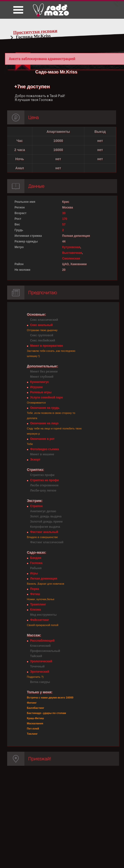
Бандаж (36, 558)
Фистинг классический (47, 542)
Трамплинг (38, 604)
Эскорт (35, 460)
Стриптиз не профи (44, 480)
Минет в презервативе (46, 346)
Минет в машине (42, 454)
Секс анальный (41, 325)
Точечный (37, 666)
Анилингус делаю (43, 511)
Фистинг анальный (44, 532)
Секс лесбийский (43, 340)
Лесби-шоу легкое (43, 491)
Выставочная (72, 253)
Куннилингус (39, 382)
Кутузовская (71, 247)
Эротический (40, 672)
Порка (35, 589)
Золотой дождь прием (46, 522)
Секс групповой (42, 335)
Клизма (35, 610)
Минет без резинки (44, 372)
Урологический (41, 661)
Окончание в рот (42, 439)
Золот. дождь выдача (46, 516)
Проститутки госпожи (35, 32)
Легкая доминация (44, 579)
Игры (34, 573)
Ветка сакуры (40, 682)
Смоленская (71, 258)
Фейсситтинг (39, 620)
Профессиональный (45, 651)
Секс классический (44, 320)
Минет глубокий (42, 377)
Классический (40, 646)
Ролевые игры (41, 392)
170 (65, 219)
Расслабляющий (42, 641)
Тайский (36, 656)
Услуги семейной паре (46, 397)
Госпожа (36, 563)
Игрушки (36, 387)
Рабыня (36, 568)
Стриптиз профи (42, 475)
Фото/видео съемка (44, 449)
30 (64, 213)
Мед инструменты (43, 615)
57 (64, 224)
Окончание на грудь (45, 408)
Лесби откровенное (44, 485)
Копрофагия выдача (45, 527)
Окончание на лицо (44, 423)
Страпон (36, 506)
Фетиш (35, 594)
